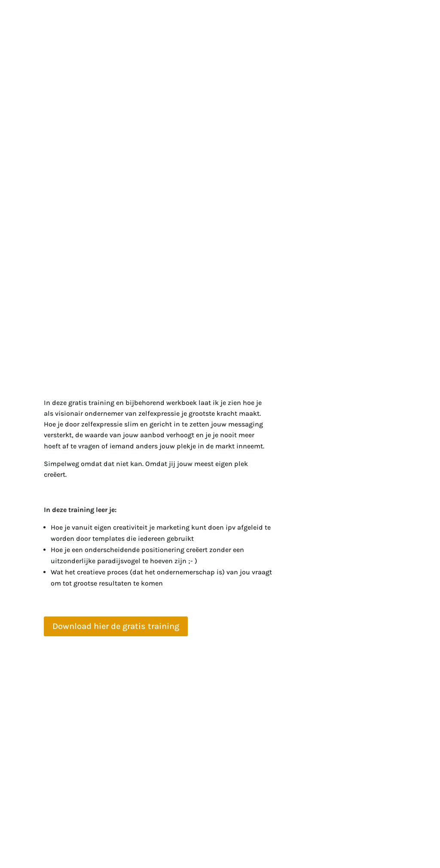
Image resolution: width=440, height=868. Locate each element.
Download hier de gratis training (116, 626)
